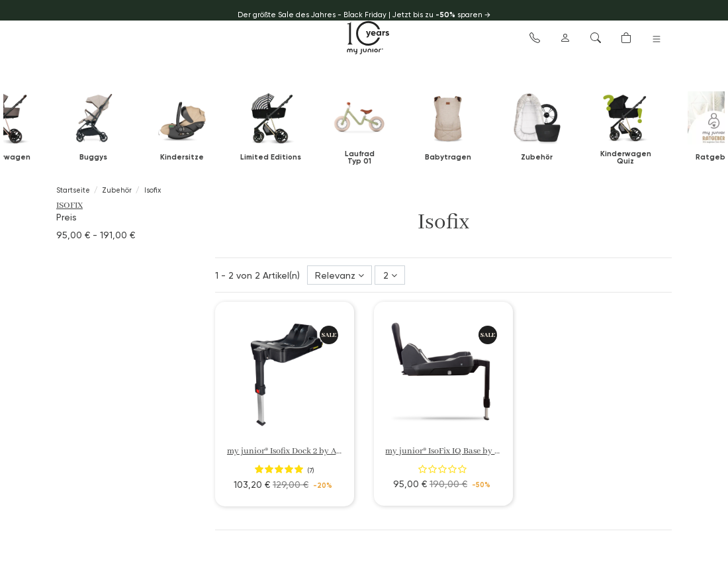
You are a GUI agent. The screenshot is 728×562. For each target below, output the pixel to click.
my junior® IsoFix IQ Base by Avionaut (457, 451)
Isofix (69, 206)
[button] (535, 37)
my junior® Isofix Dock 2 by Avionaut (296, 451)
